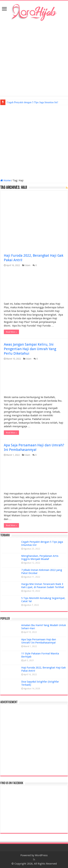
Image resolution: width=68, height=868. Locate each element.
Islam (28, 265)
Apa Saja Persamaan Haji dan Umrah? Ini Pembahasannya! (39, 641)
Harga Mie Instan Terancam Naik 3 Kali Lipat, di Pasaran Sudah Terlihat (43, 586)
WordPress (41, 855)
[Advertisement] (34, 59)
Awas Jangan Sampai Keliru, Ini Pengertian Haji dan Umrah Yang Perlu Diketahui (30, 349)
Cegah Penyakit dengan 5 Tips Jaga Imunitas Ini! (33, 102)
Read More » (11, 332)
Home (6, 180)
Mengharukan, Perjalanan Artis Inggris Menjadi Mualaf (40, 557)
